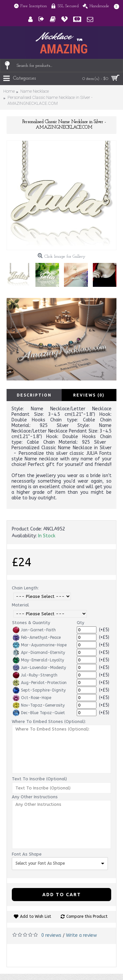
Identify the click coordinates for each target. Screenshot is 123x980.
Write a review (81, 935)
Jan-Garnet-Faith (34, 630)
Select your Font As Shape (40, 863)
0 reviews (51, 935)
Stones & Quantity (31, 623)
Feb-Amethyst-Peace (37, 638)
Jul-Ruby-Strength (35, 675)
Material (20, 605)
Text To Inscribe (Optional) (39, 779)
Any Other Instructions (35, 797)
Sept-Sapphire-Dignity (39, 690)
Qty (81, 623)
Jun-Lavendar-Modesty (39, 668)
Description (34, 395)
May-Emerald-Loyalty (38, 660)
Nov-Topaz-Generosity (39, 705)
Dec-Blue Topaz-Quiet (39, 713)
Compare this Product (87, 916)
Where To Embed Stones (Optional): (49, 721)
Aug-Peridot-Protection (40, 683)
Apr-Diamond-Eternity (39, 653)
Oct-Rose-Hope (32, 698)
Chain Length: (25, 588)
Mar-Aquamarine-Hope (40, 645)
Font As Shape (27, 854)
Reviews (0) (89, 395)
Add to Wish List (36, 916)
